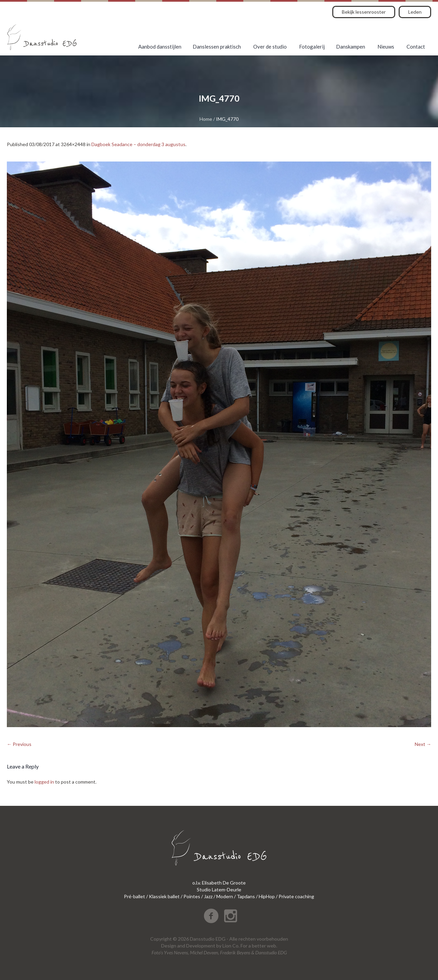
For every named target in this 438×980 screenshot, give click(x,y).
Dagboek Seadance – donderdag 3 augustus (138, 144)
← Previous (19, 744)
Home (206, 119)
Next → (423, 744)
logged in (44, 782)
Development (201, 946)
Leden (415, 12)
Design (169, 946)
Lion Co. (231, 946)
